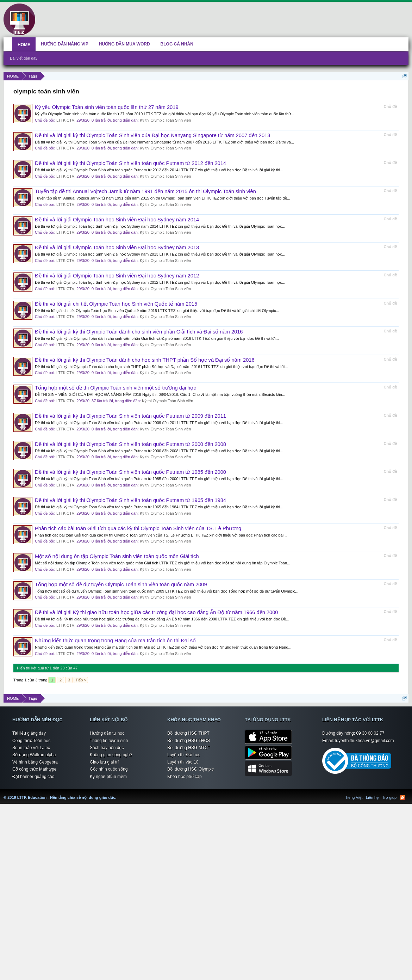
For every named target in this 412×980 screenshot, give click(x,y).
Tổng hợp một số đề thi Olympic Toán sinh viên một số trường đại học (116, 388)
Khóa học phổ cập (185, 777)
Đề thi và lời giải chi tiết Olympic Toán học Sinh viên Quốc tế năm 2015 (116, 304)
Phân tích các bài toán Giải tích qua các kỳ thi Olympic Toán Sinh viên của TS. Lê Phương (138, 528)
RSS (402, 797)
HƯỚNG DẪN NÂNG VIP (65, 44)
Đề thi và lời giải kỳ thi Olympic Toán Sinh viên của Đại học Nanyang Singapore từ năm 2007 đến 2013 (152, 135)
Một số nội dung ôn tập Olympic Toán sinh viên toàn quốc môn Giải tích (117, 556)
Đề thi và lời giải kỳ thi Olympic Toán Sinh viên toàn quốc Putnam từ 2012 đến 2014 (130, 163)
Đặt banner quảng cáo (33, 777)
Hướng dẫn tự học (107, 733)
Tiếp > (81, 680)
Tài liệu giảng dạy (29, 733)
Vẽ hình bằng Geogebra (35, 762)
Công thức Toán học (31, 741)
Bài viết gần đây (24, 58)
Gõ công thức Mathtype (34, 769)
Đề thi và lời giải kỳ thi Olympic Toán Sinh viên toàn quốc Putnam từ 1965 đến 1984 (130, 500)
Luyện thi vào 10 (183, 762)
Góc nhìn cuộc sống (109, 769)
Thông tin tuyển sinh (109, 741)
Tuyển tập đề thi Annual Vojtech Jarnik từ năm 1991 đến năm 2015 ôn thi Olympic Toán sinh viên (145, 191)
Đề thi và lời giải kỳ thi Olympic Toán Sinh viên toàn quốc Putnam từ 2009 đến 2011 (130, 416)
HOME (24, 45)
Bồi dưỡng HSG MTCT (189, 748)
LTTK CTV (65, 120)
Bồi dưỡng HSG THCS (189, 741)
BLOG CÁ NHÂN (177, 44)
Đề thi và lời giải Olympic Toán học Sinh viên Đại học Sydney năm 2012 (117, 276)
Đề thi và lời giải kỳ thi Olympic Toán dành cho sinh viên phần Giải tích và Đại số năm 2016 (139, 332)
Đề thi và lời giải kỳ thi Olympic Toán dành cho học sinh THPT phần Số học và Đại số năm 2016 (145, 360)
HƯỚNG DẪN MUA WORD (124, 44)
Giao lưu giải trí (104, 762)
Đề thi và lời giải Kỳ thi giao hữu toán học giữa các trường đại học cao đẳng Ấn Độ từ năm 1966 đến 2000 (156, 612)
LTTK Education (118, 793)
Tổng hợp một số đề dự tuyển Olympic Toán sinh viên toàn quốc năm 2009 (121, 584)
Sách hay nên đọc (107, 748)
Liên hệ (372, 797)
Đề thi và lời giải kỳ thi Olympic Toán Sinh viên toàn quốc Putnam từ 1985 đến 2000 (130, 472)
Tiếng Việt (354, 797)
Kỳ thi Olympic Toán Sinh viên (165, 120)
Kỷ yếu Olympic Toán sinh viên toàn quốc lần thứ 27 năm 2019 (107, 107)
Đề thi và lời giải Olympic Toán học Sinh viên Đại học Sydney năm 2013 (117, 247)
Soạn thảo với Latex (31, 748)
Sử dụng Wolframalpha (34, 755)
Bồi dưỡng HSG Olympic (191, 769)
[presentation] (202, 394)
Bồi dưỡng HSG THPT (188, 733)
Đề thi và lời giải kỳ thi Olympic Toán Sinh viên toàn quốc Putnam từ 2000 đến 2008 (130, 444)
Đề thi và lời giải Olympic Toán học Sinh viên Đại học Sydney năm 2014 (117, 220)
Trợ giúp (389, 797)
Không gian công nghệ (111, 755)
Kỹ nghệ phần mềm (108, 777)
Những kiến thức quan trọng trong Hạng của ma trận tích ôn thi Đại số (115, 641)
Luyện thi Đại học (184, 755)
